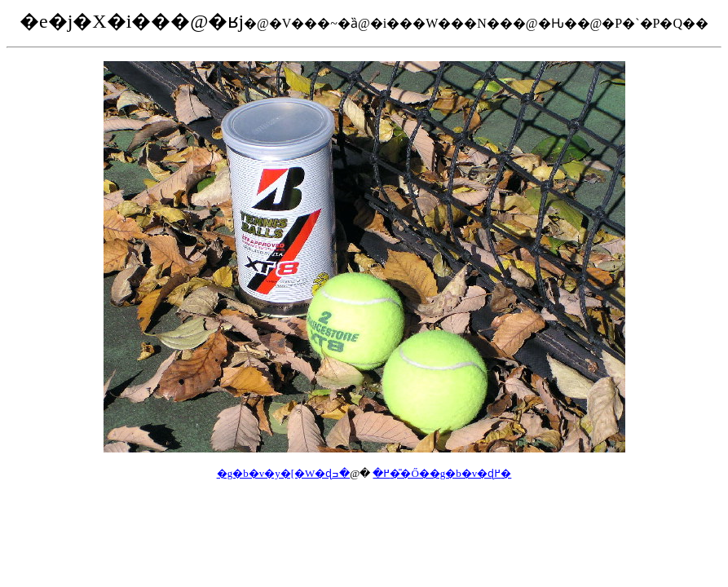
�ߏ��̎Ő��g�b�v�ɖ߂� (421, 473)
